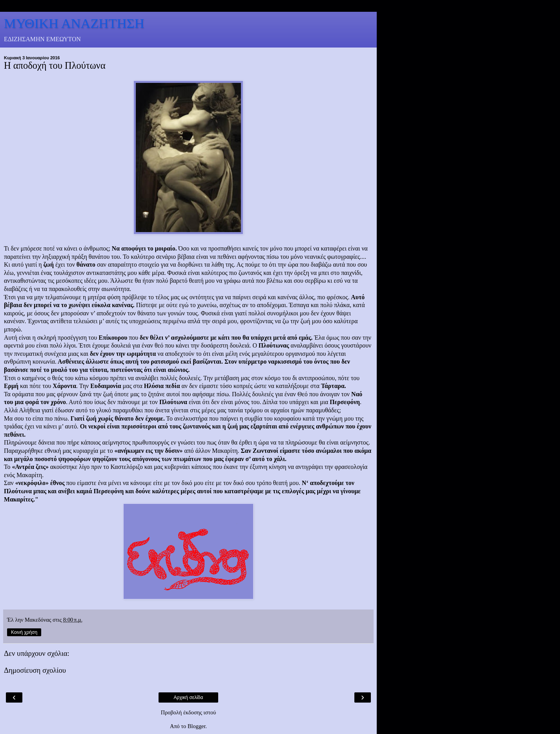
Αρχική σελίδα (189, 697)
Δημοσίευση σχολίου (35, 670)
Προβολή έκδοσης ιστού (189, 712)
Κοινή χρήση (24, 632)
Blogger (197, 726)
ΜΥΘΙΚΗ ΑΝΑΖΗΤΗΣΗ (74, 23)
